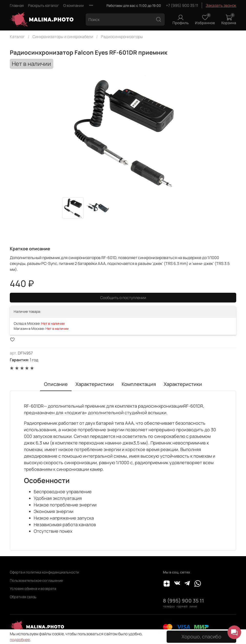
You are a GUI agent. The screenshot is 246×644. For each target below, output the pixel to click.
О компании (74, 5)
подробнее (20, 640)
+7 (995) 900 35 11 (182, 5)
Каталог (17, 37)
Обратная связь (23, 597)
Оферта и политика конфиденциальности (44, 572)
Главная (17, 5)
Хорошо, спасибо (201, 637)
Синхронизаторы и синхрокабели (63, 37)
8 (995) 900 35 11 (183, 601)
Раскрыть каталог (43, 5)
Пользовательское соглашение (36, 580)
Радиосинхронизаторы (122, 37)
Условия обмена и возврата (33, 589)
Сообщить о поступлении (123, 298)
